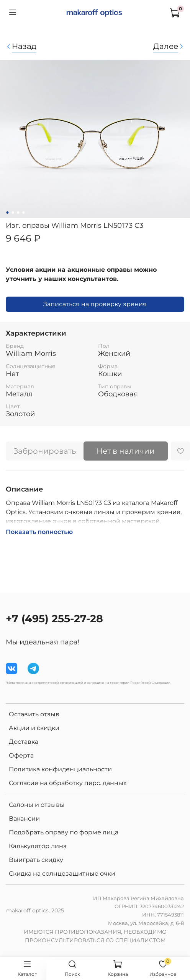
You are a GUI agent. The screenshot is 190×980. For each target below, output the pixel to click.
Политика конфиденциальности (60, 769)
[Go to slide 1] (7, 213)
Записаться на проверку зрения (95, 304)
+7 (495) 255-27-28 (54, 619)
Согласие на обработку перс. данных (68, 783)
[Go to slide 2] (13, 213)
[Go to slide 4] (23, 213)
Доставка (24, 742)
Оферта (21, 755)
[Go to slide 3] (18, 213)
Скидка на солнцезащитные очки (62, 874)
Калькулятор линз (38, 846)
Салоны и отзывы (37, 805)
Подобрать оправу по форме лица (64, 832)
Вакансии (24, 819)
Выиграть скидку (36, 860)
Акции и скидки (34, 728)
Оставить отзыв (34, 714)
